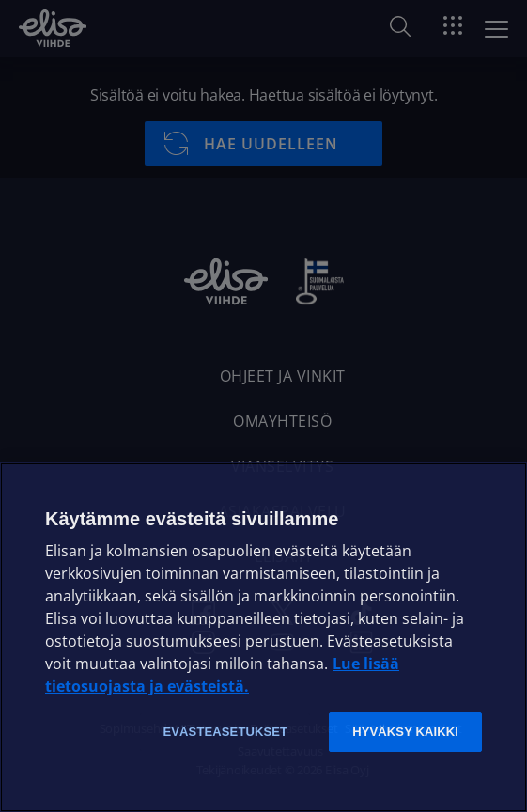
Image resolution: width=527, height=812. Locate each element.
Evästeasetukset (225, 732)
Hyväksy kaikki (405, 732)
